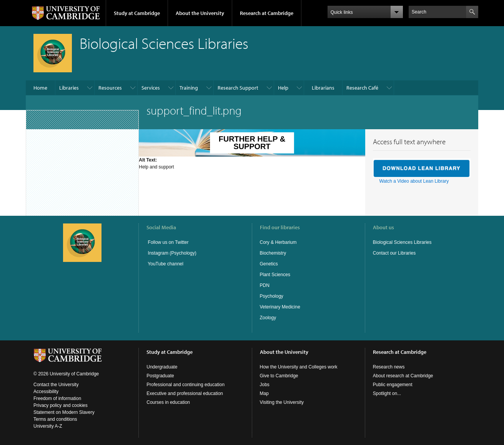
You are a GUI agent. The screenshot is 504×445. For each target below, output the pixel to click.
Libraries (69, 88)
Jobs (265, 385)
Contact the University (56, 385)
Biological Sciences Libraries (402, 242)
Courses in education (168, 402)
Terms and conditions (55, 419)
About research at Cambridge (403, 376)
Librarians (323, 88)
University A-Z (48, 426)
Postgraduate (160, 376)
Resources (110, 88)
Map (264, 393)
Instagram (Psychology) (172, 253)
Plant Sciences (275, 275)
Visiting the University (282, 402)
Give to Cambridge (279, 376)
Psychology (272, 296)
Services (151, 88)
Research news (389, 367)
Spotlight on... (387, 393)
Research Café (362, 88)
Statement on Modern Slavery (64, 412)
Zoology (268, 318)
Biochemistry (273, 253)
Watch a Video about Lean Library (414, 181)
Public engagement (393, 385)
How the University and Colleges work (299, 367)
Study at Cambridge (137, 13)
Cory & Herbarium (278, 242)
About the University (200, 13)
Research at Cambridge (267, 13)
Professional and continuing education (185, 385)
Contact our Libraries (394, 253)
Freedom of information (57, 398)
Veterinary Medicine (280, 307)
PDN (265, 285)
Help (283, 88)
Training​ (189, 88)
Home (40, 88)
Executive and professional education (185, 393)
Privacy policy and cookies (61, 405)
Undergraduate (162, 367)
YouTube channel (165, 264)
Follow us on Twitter (167, 242)
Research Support (238, 88)
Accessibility (46, 392)
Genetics (269, 264)
